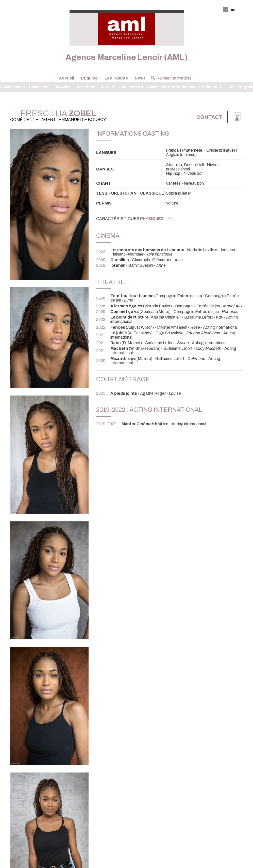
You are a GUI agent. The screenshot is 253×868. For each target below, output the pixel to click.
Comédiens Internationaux (171, 87)
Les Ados (62, 87)
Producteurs (211, 87)
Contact (209, 117)
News (140, 78)
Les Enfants (86, 87)
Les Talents (116, 78)
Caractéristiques (134, 218)
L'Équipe (89, 78)
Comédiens (39, 87)
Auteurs (108, 87)
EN (233, 10)
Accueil (66, 78)
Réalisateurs (131, 87)
